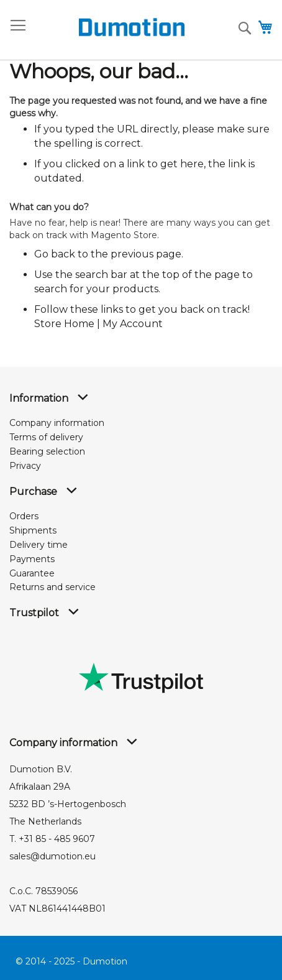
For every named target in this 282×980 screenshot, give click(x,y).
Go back (55, 254)
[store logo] (109, 27)
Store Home (64, 324)
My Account (133, 324)
